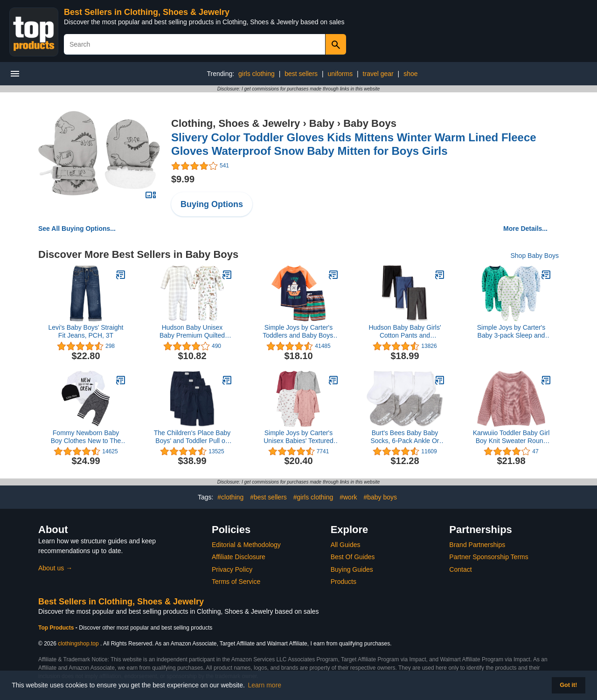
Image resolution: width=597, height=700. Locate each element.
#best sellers (268, 497)
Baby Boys (370, 123)
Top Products (57, 628)
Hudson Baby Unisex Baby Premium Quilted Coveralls (192, 332)
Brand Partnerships (477, 545)
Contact (460, 569)
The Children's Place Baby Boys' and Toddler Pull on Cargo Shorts (192, 437)
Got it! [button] (568, 685)
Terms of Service (236, 582)
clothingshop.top (78, 644)
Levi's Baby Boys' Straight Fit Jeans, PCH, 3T (86, 331)
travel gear (378, 74)
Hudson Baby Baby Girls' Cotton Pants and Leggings (405, 332)
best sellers (301, 74)
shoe (410, 74)
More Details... (525, 229)
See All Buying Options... (77, 229)
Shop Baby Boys (535, 256)
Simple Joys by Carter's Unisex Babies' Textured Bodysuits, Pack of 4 (298, 437)
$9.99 (183, 179)
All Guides (346, 545)
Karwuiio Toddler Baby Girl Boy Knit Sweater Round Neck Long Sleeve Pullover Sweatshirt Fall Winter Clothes (511, 437)
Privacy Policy (232, 569)
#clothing (230, 497)
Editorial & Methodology (246, 545)
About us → (55, 568)
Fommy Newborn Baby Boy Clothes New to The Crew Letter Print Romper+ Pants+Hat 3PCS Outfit (86, 437)
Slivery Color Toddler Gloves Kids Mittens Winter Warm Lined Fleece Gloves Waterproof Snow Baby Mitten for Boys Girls (354, 144)
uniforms (340, 74)
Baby (322, 123)
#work (348, 497)
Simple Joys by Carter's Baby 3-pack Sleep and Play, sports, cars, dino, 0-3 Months (511, 332)
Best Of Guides (353, 557)
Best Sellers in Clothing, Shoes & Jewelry (147, 12)
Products (344, 582)
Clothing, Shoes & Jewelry (236, 123)
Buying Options (212, 204)
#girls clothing (313, 497)
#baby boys (380, 497)
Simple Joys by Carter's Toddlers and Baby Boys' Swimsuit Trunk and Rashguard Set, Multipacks (298, 332)
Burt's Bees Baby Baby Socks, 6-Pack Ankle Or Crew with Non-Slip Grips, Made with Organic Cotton (405, 437)
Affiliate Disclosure (239, 557)
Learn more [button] (265, 685)
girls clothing (257, 74)
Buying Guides (352, 569)
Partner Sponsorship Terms (489, 557)
